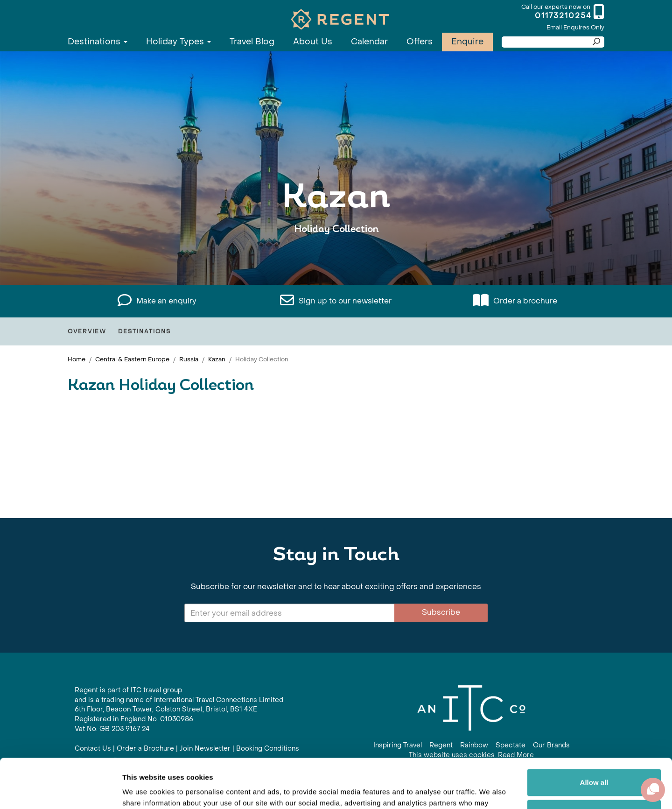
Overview (87, 331)
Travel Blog (252, 42)
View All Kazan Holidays (336, 258)
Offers (420, 42)
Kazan (217, 359)
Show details (144, 791)
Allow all (594, 733)
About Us (313, 42)
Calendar (369, 42)
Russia (189, 359)
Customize (595, 763)
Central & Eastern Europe (132, 359)
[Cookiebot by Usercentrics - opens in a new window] (60, 791)
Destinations (98, 42)
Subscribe (441, 612)
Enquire (467, 42)
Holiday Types (178, 42)
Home (77, 359)
